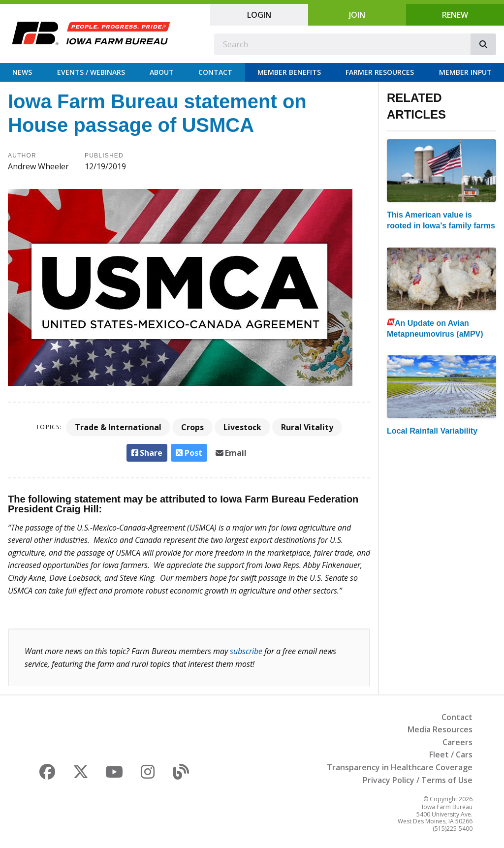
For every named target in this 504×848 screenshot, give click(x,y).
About (162, 72)
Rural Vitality (307, 427)
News (22, 72)
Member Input (465, 72)
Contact (215, 72)
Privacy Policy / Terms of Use (418, 780)
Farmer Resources (380, 72)
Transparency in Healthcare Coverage (400, 767)
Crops (192, 427)
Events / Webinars (91, 72)
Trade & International (118, 427)
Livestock (242, 427)
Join (357, 15)
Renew (455, 15)
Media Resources (440, 729)
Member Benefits (289, 72)
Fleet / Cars (451, 754)
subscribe (246, 651)
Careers (457, 742)
